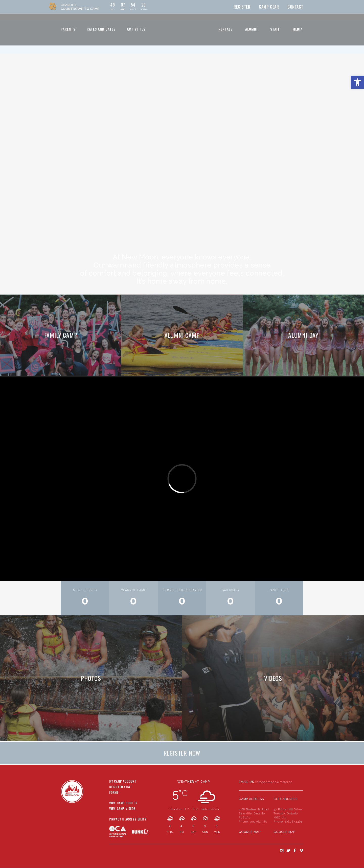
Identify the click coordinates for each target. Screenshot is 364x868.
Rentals (225, 29)
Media (298, 29)
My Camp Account (123, 782)
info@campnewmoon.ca (274, 782)
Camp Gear (269, 7)
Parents (68, 29)
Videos (273, 678)
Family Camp (61, 335)
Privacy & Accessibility (128, 819)
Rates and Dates (101, 29)
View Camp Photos (123, 803)
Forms (114, 793)
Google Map (249, 832)
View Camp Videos (122, 809)
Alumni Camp (182, 335)
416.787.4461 (293, 822)
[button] (357, 82)
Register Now (182, 753)
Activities (136, 29)
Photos (91, 678)
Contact (295, 7)
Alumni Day (303, 335)
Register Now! (120, 787)
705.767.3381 (258, 822)
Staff (275, 29)
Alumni (251, 29)
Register (242, 7)
